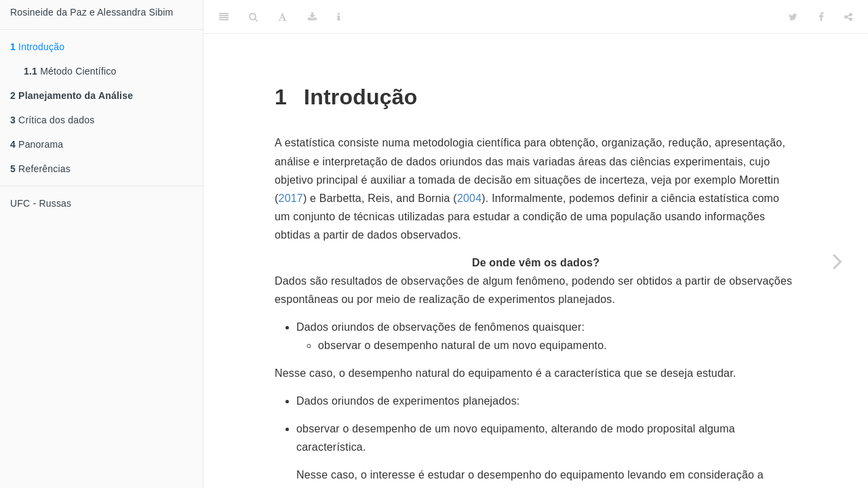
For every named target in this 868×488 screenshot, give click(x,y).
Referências (40, 169)
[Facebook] (821, 17)
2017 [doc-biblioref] (291, 198)
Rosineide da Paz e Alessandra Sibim (92, 12)
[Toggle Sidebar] (224, 17)
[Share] (848, 17)
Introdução (37, 47)
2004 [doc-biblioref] (469, 198)
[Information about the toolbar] (339, 17)
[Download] (312, 17)
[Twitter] (793, 17)
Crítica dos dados (52, 120)
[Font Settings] (282, 17)
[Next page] (837, 261)
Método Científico (70, 71)
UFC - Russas (41, 203)
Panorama (37, 144)
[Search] (253, 17)
